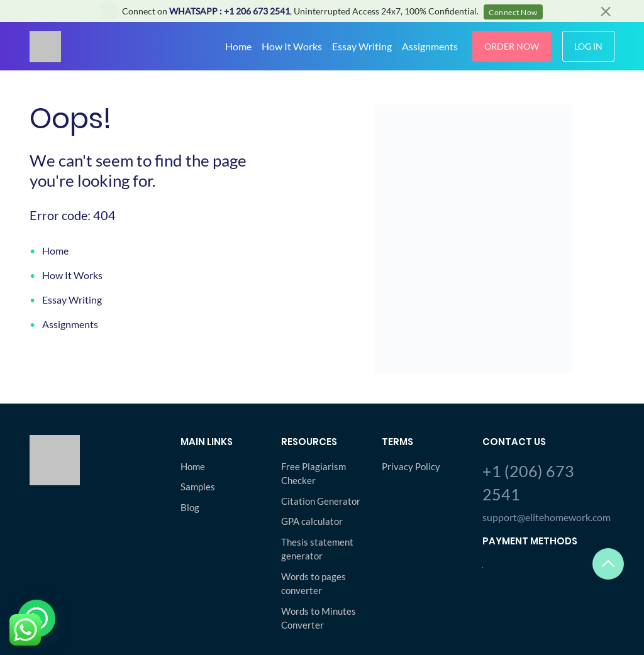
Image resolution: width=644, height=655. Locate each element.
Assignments (430, 46)
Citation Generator (321, 501)
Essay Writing (362, 46)
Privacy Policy (411, 466)
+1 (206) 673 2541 (528, 483)
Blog (190, 507)
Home (238, 46)
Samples (198, 487)
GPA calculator (312, 521)
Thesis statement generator (317, 549)
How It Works (292, 46)
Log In (588, 46)
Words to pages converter (314, 584)
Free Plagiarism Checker (314, 474)
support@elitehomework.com (547, 517)
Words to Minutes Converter (319, 618)
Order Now (512, 46)
